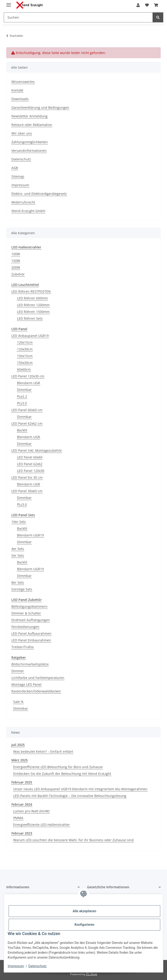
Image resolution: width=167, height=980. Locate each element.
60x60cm (24, 369)
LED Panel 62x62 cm (27, 423)
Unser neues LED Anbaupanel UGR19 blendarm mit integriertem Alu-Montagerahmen (80, 789)
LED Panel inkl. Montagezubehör (37, 450)
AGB (15, 168)
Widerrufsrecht (23, 202)
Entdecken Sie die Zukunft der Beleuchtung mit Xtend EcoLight (62, 774)
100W (16, 254)
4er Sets (18, 549)
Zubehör (18, 274)
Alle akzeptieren (84, 911)
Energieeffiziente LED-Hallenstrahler (42, 825)
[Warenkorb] (156, 5)
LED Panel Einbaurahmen (31, 640)
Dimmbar (24, 390)
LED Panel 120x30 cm (28, 376)
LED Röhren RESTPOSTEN (31, 291)
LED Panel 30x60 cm (27, 491)
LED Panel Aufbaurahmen (31, 633)
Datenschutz (37, 966)
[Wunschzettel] (147, 5)
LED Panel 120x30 (31, 471)
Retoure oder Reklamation (32, 125)
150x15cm (25, 356)
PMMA (18, 818)
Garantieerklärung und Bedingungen (40, 107)
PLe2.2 (22, 396)
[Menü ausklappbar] (9, 3)
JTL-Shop (92, 974)
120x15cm (25, 342)
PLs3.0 (22, 403)
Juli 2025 (18, 745)
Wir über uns (22, 133)
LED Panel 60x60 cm (27, 410)
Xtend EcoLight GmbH (28, 211)
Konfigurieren (84, 925)
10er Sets (19, 522)
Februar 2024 (22, 804)
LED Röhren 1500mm (33, 312)
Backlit (22, 430)
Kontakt (17, 90)
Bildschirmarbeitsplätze (30, 664)
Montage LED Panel (26, 684)
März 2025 (20, 760)
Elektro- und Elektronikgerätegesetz (39, 194)
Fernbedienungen (25, 627)
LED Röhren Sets (30, 318)
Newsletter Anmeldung (29, 116)
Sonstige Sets (22, 589)
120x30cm (25, 349)
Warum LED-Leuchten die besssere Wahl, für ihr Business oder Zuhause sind (73, 840)
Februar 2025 (22, 782)
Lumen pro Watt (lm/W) (31, 811)
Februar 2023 (22, 833)
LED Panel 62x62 (30, 464)
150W (16, 261)
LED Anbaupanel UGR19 (30, 336)
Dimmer (18, 671)
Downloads (20, 99)
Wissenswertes (23, 82)
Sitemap (18, 176)
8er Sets (18, 582)
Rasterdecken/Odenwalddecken (36, 691)
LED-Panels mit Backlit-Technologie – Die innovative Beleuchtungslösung (70, 796)
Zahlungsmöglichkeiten (30, 142)
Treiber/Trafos (23, 647)
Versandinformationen (29, 151)
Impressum (16, 966)
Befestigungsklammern (29, 606)
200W (16, 267)
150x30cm (25, 363)
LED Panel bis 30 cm (27, 477)
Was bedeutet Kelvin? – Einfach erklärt (43, 751)
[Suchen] (78, 17)
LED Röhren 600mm (32, 298)
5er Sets (18, 555)
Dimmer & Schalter (26, 613)
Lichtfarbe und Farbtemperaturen (38, 678)
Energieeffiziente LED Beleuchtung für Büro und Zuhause (58, 767)
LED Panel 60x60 (30, 457)
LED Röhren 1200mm (33, 305)
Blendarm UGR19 (30, 535)
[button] (138, 5)
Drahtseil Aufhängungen (31, 620)
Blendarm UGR (29, 383)
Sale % (18, 702)
